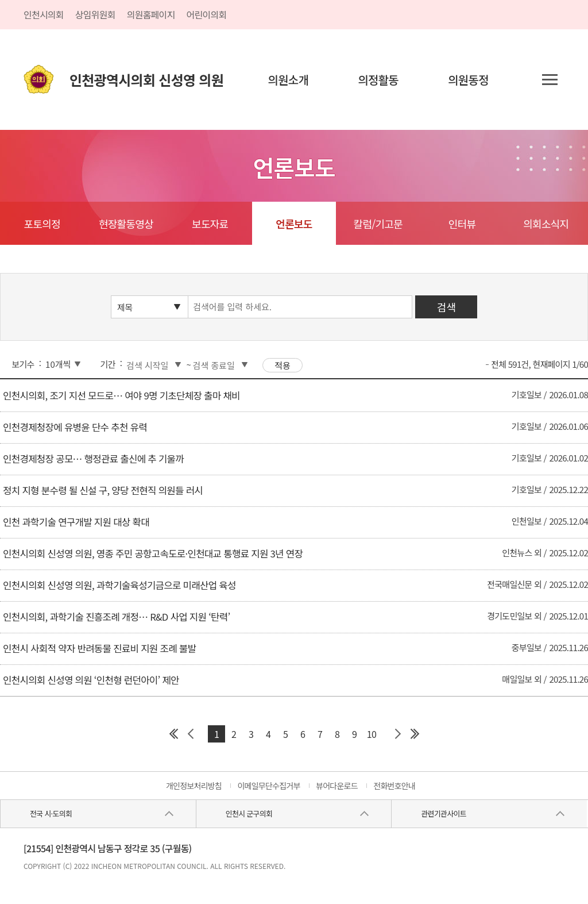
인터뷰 (462, 224)
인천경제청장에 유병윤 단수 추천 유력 (75, 427)
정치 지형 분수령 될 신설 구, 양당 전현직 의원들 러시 (103, 490)
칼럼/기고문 (378, 224)
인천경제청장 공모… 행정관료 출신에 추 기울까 (93, 459)
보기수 (23, 364)
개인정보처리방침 (194, 786)
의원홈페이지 (151, 14)
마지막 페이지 (415, 734)
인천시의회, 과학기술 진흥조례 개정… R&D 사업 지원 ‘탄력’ (116, 617)
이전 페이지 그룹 (191, 734)
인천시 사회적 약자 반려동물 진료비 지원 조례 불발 (99, 648)
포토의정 (42, 224)
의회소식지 (546, 224)
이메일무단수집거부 (268, 786)
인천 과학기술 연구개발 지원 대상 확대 (76, 522)
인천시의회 (44, 14)
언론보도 (294, 224)
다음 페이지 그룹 (397, 734)
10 (372, 734)
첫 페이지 (173, 734)
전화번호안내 (394, 786)
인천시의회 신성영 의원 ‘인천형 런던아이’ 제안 (91, 680)
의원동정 (468, 80)
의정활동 (378, 80)
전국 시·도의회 (51, 813)
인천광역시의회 (146, 80)
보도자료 (210, 224)
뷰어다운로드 (337, 786)
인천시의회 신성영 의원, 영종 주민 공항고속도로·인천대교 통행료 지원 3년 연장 (153, 553)
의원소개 (289, 80)
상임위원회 (95, 14)
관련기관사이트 (443, 813)
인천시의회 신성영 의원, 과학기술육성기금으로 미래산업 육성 (119, 585)
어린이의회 (207, 14)
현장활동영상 (126, 224)
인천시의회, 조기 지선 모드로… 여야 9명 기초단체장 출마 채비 (121, 395)
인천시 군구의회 (249, 813)
